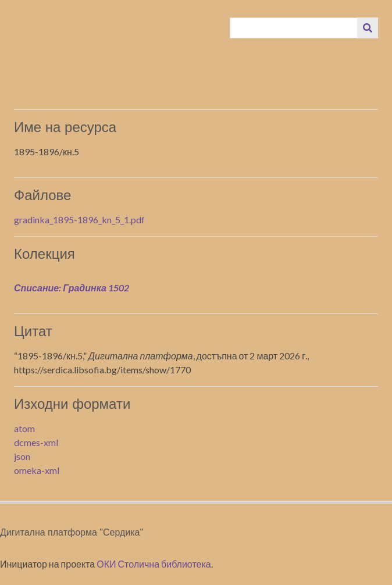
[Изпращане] (368, 28)
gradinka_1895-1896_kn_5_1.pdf (79, 220)
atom (24, 428)
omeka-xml (37, 470)
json (22, 456)
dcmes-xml (36, 442)
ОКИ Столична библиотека (154, 564)
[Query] (294, 28)
